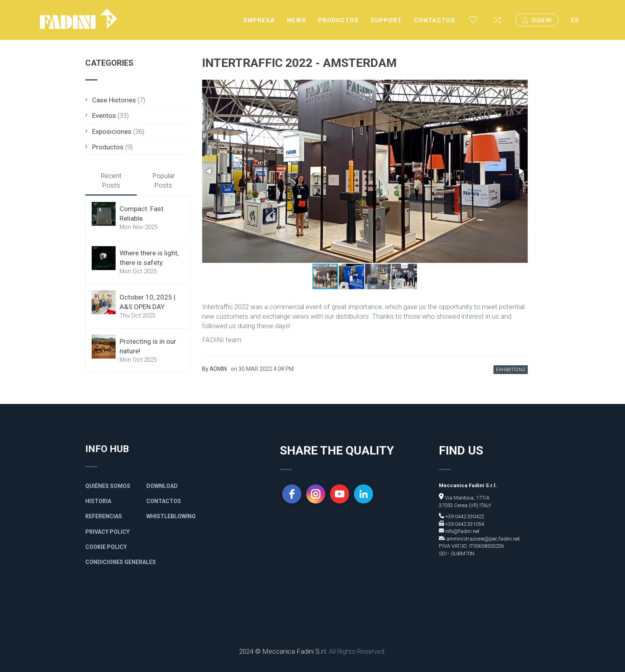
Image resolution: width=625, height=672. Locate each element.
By (214, 369)
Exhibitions (511, 369)
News (297, 20)
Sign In (537, 20)
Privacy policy (107, 532)
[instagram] (316, 494)
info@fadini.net (462, 531)
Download (162, 486)
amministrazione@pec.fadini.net (482, 539)
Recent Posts (111, 180)
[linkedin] (364, 494)
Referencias (104, 516)
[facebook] (292, 494)
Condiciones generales (121, 562)
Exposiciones (112, 131)
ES (575, 20)
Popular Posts (163, 180)
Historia (98, 501)
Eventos (104, 116)
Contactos (434, 20)
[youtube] (340, 494)
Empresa (259, 20)
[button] (521, 87)
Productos (338, 20)
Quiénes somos (108, 486)
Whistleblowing (171, 516)
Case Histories (114, 100)
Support (386, 20)
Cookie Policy (106, 547)
